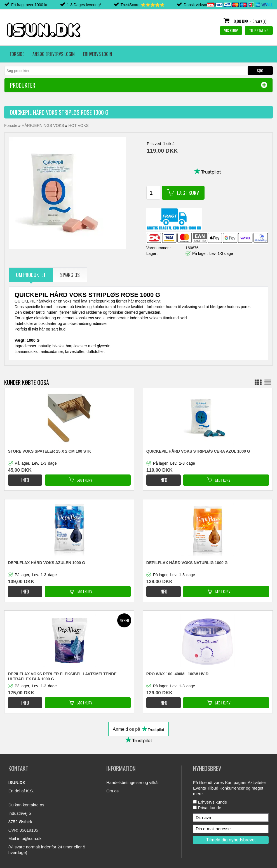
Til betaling (259, 30)
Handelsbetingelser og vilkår (133, 782)
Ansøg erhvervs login (54, 54)
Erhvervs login (98, 54)
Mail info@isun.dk (25, 838)
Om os (112, 791)
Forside (17, 54)
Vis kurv (231, 30)
